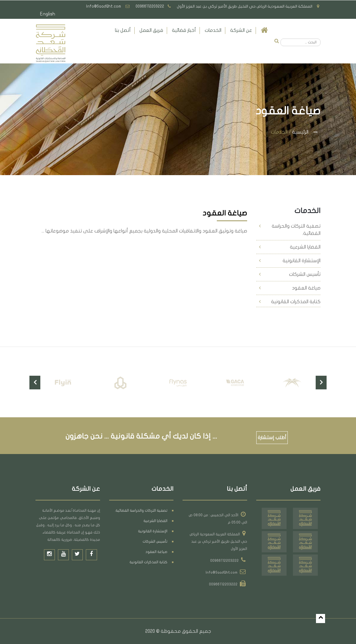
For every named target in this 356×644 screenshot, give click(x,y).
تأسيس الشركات (305, 274)
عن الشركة (241, 30)
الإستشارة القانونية (302, 261)
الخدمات (213, 30)
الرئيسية (300, 132)
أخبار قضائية (184, 30)
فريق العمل (151, 30)
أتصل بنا (123, 30)
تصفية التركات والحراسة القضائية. (296, 230)
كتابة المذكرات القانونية (296, 302)
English (48, 14)
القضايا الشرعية (305, 247)
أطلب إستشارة (272, 438)
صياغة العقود (306, 288)
